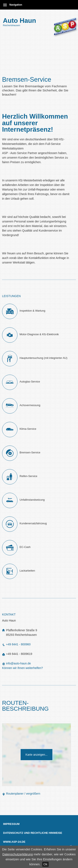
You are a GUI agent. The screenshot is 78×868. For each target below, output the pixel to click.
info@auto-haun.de (18, 663)
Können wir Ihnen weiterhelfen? (22, 668)
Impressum (11, 824)
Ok (45, 864)
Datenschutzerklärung (18, 854)
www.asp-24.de (14, 842)
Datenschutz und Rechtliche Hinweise (33, 833)
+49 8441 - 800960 (16, 644)
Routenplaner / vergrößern (21, 794)
